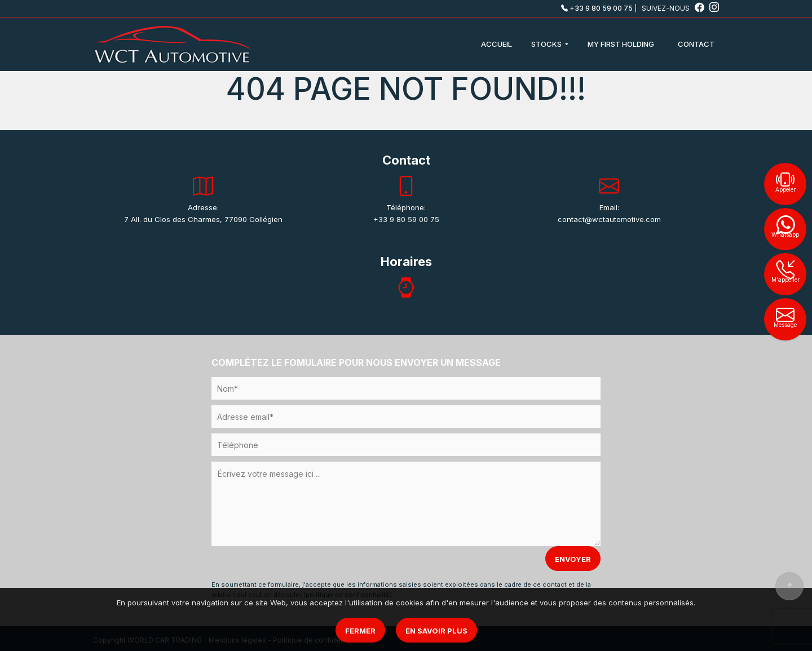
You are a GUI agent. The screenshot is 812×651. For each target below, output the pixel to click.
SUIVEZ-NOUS (674, 8)
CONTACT (696, 44)
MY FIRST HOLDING (621, 44)
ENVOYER (573, 559)
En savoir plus (436, 631)
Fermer (360, 631)
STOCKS (547, 44)
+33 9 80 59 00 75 (597, 8)
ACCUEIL (497, 44)
